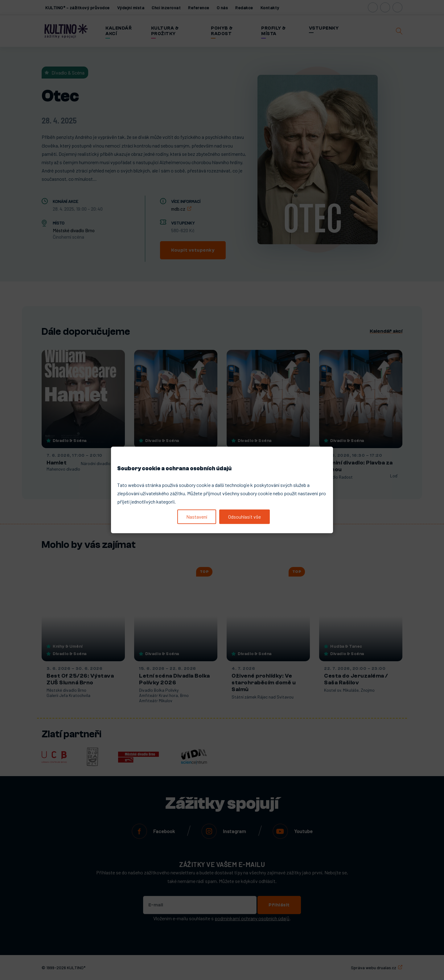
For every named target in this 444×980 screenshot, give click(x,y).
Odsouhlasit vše (245, 517)
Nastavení (197, 517)
